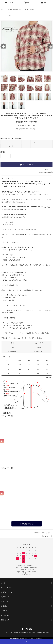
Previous (3, 46)
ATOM (16, 633)
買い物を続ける (48, 536)
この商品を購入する (27, 524)
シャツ (10, 16)
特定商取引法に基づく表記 (45, 172)
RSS (11, 633)
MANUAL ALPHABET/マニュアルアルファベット (21, 9)
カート (44, 3)
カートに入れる (27, 165)
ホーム (3, 9)
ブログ (6, 633)
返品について (49, 170)
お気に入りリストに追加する (27, 129)
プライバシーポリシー (43, 633)
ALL (9, 13)
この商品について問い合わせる (43, 533)
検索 (26, 3)
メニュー (9, 3)
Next (50, 46)
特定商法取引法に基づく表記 (27, 633)
